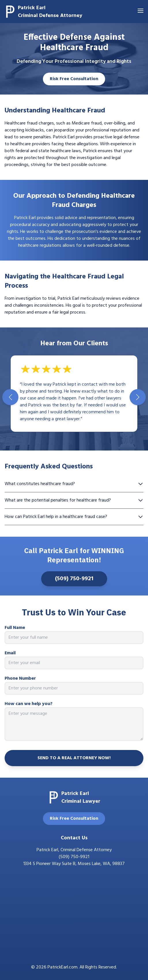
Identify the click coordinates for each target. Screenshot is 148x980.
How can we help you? (29, 704)
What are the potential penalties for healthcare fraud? (74, 500)
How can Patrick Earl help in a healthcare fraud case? (74, 517)
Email (10, 653)
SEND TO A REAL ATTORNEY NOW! (74, 758)
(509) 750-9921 (74, 579)
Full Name (15, 628)
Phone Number (20, 679)
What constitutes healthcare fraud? (74, 484)
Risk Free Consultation (74, 79)
